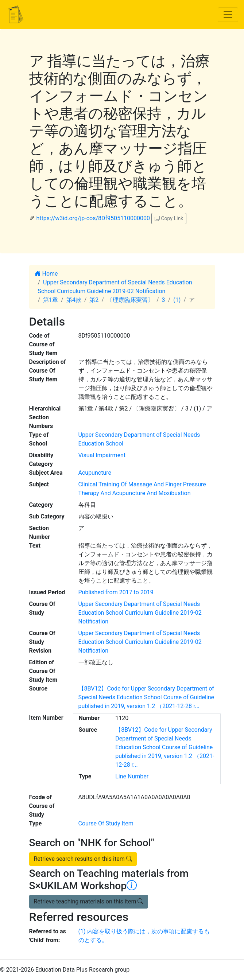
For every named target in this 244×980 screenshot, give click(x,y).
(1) (177, 300)
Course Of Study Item (106, 823)
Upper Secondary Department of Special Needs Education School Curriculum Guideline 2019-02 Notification (140, 613)
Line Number (132, 776)
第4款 (74, 300)
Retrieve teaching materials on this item (89, 901)
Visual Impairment (102, 455)
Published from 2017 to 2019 (116, 592)
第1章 (51, 300)
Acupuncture (95, 473)
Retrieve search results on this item (83, 859)
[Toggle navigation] (228, 15)
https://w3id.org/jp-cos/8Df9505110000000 (93, 218)
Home (47, 274)
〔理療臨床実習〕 (130, 300)
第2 (94, 300)
